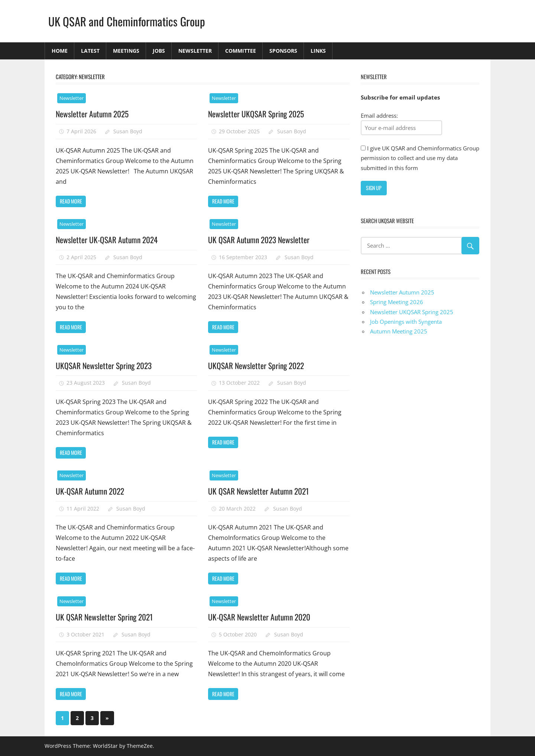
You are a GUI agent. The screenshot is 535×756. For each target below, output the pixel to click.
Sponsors (283, 51)
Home (60, 51)
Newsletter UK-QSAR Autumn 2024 (108, 239)
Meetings (126, 51)
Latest (90, 51)
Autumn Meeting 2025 (399, 331)
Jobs (159, 51)
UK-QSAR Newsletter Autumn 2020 (260, 617)
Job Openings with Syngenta (406, 322)
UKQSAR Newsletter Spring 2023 (105, 365)
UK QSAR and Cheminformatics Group (128, 21)
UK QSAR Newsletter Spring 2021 (105, 617)
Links (318, 51)
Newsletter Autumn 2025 (93, 114)
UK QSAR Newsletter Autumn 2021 (260, 491)
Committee (241, 51)
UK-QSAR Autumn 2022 (91, 491)
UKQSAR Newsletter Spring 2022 (257, 365)
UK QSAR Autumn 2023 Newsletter (260, 239)
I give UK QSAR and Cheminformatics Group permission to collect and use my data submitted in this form (420, 158)
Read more (71, 201)
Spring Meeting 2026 (397, 302)
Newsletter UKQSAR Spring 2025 (257, 114)
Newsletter (195, 51)
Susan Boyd (128, 131)
